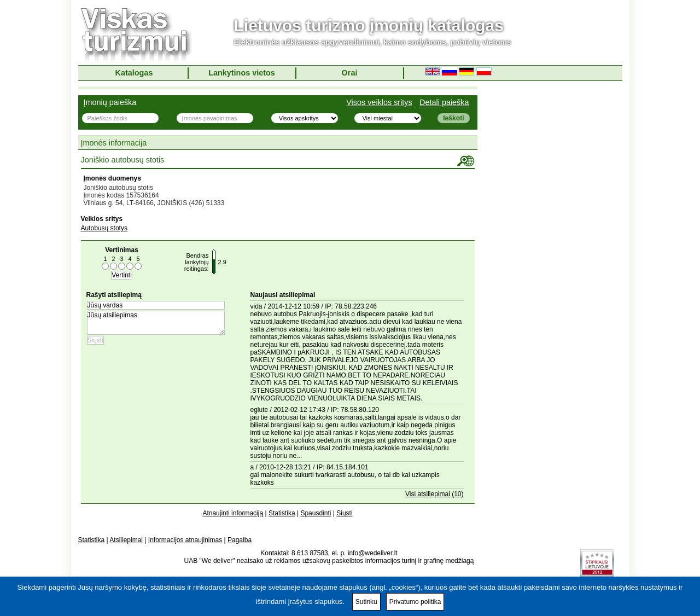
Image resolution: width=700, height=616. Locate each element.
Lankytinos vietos (242, 73)
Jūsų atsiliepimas (156, 323)
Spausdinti (316, 513)
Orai (350, 73)
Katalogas (134, 73)
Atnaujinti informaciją (233, 513)
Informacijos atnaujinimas (185, 540)
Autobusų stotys (104, 228)
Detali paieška (444, 102)
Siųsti (344, 513)
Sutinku (366, 602)
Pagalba (240, 540)
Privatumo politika (415, 602)
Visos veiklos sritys (379, 102)
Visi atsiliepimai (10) (434, 494)
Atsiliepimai (126, 540)
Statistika (282, 513)
